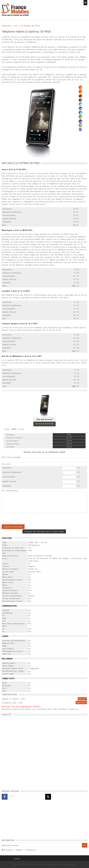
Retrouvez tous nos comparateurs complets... (22, 706)
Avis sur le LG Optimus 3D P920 (21, 163)
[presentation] (21, 519)
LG (16, 26)
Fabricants (6, 26)
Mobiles (19, 850)
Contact (17, 859)
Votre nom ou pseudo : (12, 457)
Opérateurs (31, 850)
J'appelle (5, 699)
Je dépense (7, 703)
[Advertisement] (19, 752)
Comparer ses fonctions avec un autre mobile (44, 531)
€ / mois (19, 703)
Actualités (8, 850)
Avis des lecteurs (45, 419)
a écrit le (14, 169)
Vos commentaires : (10, 490)
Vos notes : (7, 464)
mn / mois (21, 699)
